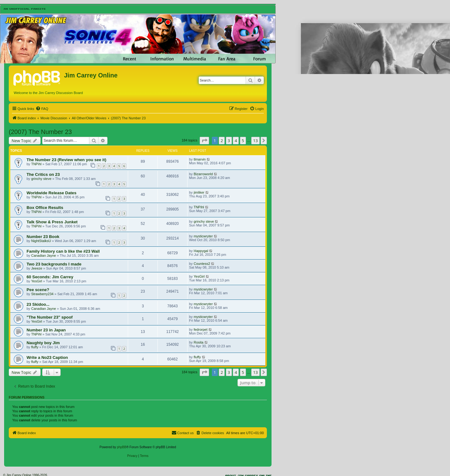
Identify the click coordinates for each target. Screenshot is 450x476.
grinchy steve (41, 179)
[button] (204, 141)
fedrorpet (201, 330)
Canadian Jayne (44, 255)
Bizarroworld (203, 174)
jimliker (199, 192)
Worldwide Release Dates (52, 193)
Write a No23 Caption (47, 357)
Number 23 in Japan (46, 330)
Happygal (201, 251)
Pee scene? (38, 290)
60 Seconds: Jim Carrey (50, 277)
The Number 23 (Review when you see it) (66, 160)
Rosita (199, 342)
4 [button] (236, 141)
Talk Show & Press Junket (52, 222)
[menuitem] (42, 109)
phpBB (122, 447)
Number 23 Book (43, 237)
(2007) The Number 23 (40, 132)
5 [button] (243, 141)
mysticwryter (203, 236)
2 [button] (222, 141)
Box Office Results (45, 208)
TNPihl (36, 164)
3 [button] (229, 141)
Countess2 (202, 264)
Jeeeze (37, 268)
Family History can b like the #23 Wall (63, 251)
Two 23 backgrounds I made (54, 264)
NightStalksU (41, 241)
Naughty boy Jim (43, 343)
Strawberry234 (42, 294)
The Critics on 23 (43, 174)
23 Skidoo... (38, 304)
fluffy (35, 347)
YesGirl (37, 281)
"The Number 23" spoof (50, 317)
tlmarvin (200, 159)
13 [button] (255, 141)
